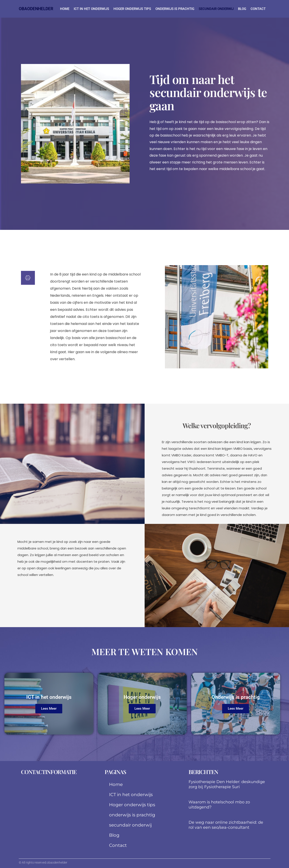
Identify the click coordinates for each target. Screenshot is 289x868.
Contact (258, 9)
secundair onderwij (216, 9)
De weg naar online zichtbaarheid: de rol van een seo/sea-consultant (226, 825)
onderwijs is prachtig (175, 9)
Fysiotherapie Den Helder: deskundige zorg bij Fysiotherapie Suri (227, 784)
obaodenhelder (36, 9)
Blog (242, 9)
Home (65, 9)
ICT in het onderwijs (91, 9)
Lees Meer (49, 709)
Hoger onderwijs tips (132, 9)
